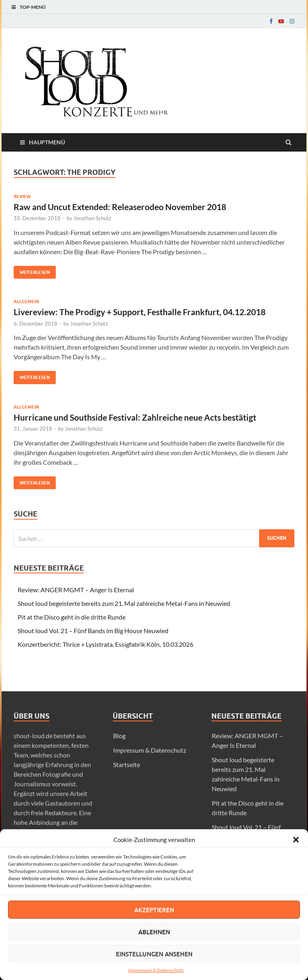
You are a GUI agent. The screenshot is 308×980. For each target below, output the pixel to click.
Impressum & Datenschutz (156, 970)
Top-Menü (33, 7)
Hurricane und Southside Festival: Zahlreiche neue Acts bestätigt (135, 417)
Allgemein (26, 302)
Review (22, 196)
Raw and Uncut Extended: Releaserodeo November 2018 (120, 207)
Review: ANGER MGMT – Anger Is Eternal (76, 590)
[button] (296, 840)
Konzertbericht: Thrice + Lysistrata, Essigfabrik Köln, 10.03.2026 (105, 644)
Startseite (127, 764)
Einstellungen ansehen (154, 954)
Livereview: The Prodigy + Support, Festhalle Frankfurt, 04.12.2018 (140, 312)
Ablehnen (154, 932)
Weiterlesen (32, 270)
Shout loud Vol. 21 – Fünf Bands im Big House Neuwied (93, 631)
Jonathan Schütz (92, 218)
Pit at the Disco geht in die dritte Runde (72, 617)
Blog (119, 736)
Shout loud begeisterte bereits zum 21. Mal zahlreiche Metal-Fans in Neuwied (124, 603)
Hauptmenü (47, 142)
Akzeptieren (154, 910)
